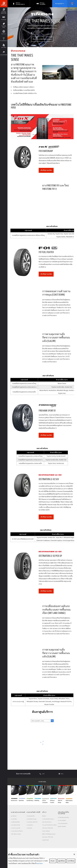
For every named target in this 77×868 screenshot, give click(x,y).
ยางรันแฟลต (29, 828)
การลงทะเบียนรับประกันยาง (48, 819)
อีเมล (62, 774)
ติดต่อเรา (44, 816)
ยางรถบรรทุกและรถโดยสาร (17, 831)
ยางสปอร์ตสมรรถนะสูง (31, 819)
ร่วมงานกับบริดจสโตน (63, 823)
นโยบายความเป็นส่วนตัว (48, 828)
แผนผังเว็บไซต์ (45, 840)
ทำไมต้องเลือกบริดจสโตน (63, 817)
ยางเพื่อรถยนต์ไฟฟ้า (15, 822)
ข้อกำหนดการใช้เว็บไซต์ (48, 837)
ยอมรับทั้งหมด (71, 861)
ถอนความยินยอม (46, 831)
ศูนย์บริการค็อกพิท (62, 826)
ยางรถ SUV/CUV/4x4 (15, 825)
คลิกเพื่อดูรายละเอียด (46, 170)
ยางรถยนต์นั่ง (14, 819)
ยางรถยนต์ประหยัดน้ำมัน (32, 822)
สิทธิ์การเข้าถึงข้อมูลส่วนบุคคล (49, 834)
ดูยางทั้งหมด (14, 816)
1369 (43, 774)
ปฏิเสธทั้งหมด (61, 861)
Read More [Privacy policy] (39, 863)
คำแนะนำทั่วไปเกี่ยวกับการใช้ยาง (50, 825)
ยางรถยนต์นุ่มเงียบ (31, 816)
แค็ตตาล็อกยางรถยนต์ (16, 834)
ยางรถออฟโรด (30, 825)
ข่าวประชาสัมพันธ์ (62, 820)
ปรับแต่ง (53, 861)
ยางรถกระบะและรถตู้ (15, 828)
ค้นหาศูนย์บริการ (60, 4)
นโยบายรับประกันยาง (47, 822)
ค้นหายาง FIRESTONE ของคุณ (42, 39)
